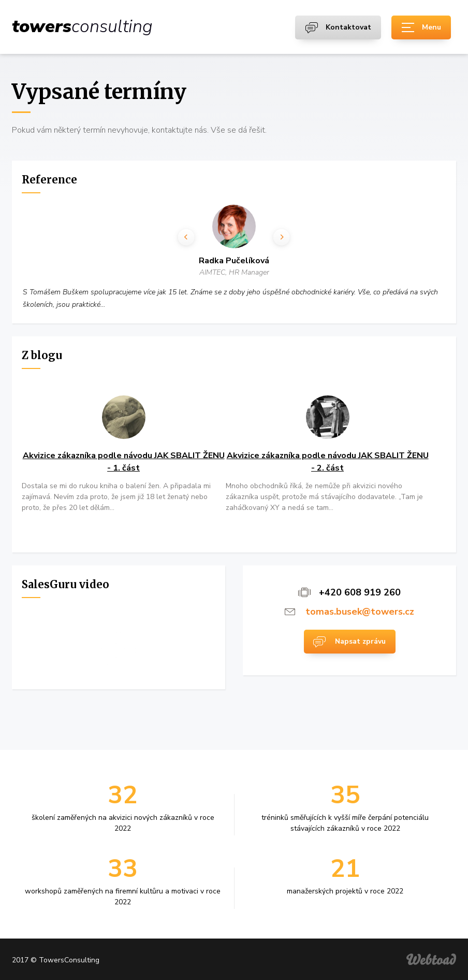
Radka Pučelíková (235, 261)
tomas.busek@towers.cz (360, 612)
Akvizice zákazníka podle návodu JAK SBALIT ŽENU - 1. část (124, 462)
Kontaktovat (348, 27)
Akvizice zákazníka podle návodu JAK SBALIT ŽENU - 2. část (328, 462)
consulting (82, 26)
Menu (432, 27)
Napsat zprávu (360, 641)
